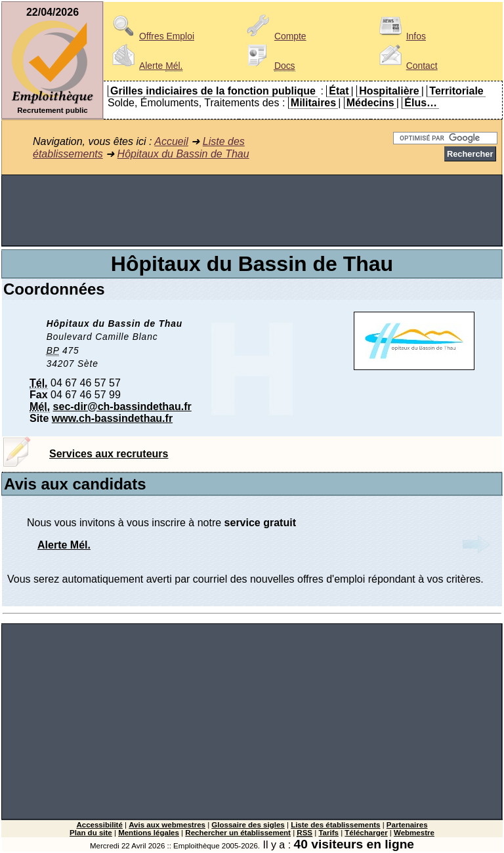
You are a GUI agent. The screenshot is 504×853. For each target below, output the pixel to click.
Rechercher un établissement (238, 833)
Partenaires (407, 825)
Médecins (370, 103)
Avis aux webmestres (167, 825)
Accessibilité (99, 825)
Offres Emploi (151, 36)
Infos (400, 36)
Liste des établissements (335, 825)
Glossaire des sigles (248, 825)
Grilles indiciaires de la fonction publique (213, 91)
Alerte (145, 66)
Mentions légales (149, 833)
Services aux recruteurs (109, 454)
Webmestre (414, 833)
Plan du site (91, 833)
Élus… (421, 103)
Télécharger (366, 833)
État (339, 91)
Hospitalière (389, 91)
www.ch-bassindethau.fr (112, 418)
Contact (406, 66)
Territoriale (456, 91)
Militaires (313, 103)
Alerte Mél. (64, 545)
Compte (275, 36)
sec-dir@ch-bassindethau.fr (122, 406)
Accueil (171, 141)
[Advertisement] (252, 211)
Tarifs (328, 833)
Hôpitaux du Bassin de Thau (183, 154)
